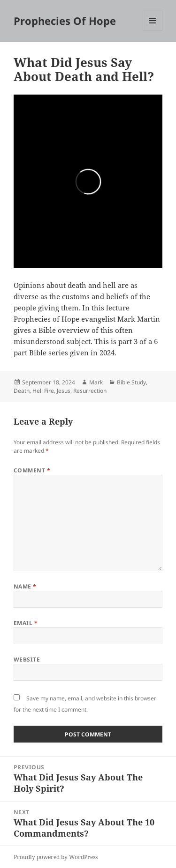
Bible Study (131, 382)
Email (26, 623)
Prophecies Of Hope (65, 21)
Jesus (64, 391)
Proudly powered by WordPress (56, 857)
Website (27, 659)
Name (25, 586)
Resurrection (90, 391)
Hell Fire (43, 391)
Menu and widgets (153, 30)
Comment (32, 470)
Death (22, 391)
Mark (96, 382)
